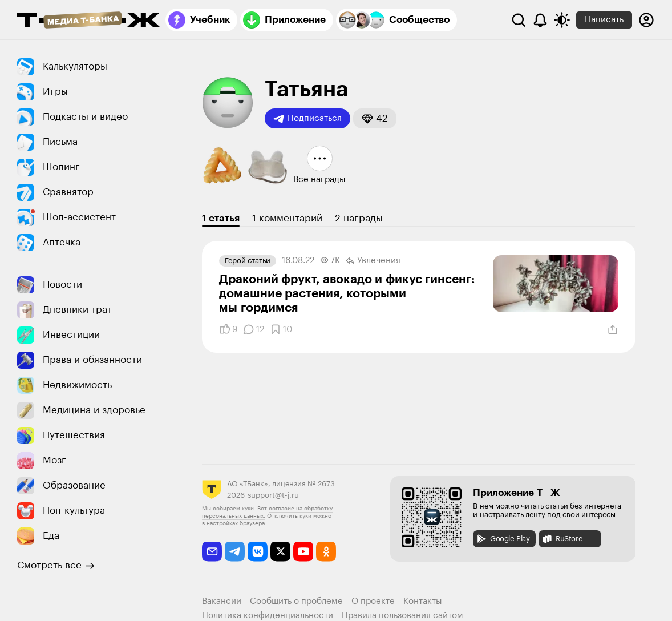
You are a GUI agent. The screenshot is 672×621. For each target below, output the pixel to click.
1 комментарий (287, 218)
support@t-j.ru (273, 495)
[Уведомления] (540, 20)
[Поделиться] (613, 330)
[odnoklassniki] (326, 552)
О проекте (373, 601)
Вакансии (222, 601)
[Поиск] (519, 20)
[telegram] (235, 552)
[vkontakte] (258, 552)
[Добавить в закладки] (281, 329)
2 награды (359, 218)
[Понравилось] (228, 329)
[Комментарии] (254, 329)
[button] (375, 118)
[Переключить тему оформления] (562, 20)
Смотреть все (56, 566)
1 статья (221, 218)
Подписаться (307, 119)
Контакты (423, 601)
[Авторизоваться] (646, 20)
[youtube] (303, 552)
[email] (212, 552)
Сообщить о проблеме (296, 601)
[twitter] (280, 552)
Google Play (503, 539)
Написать (604, 20)
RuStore (562, 539)
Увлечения (373, 261)
